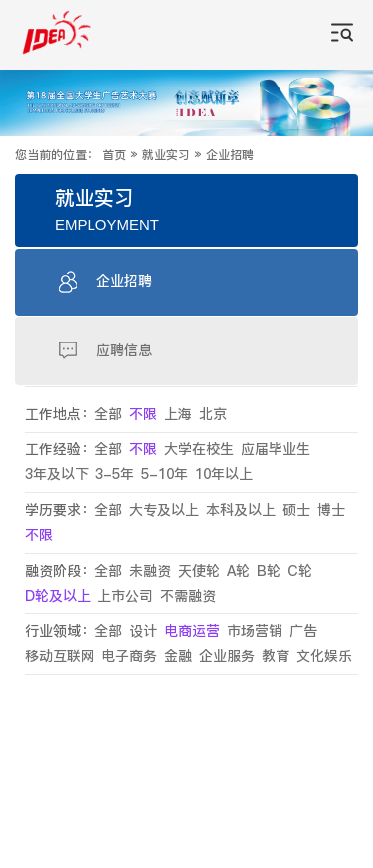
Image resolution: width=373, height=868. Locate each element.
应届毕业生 (276, 450)
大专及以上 (164, 511)
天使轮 (199, 571)
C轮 (300, 571)
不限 (143, 414)
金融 (178, 657)
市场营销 (255, 632)
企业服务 (227, 657)
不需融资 (188, 596)
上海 (178, 414)
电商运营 (192, 632)
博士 (331, 511)
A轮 (238, 571)
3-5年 (115, 475)
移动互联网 (60, 657)
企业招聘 (230, 155)
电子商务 (129, 657)
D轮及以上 (58, 596)
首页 (114, 155)
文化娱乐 (324, 657)
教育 (276, 657)
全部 (108, 414)
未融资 (150, 571)
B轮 (269, 571)
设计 (143, 632)
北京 (213, 414)
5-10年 (165, 475)
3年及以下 (57, 475)
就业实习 (166, 155)
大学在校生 (199, 450)
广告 (303, 632)
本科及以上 (241, 511)
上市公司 (125, 596)
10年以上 (224, 475)
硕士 (296, 511)
